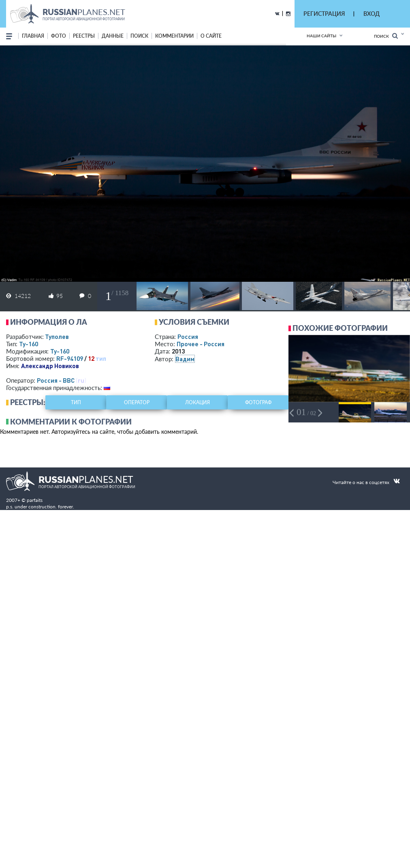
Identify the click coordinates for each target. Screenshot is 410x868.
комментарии (174, 36)
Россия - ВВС (56, 380)
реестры (84, 36)
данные (113, 36)
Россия (188, 336)
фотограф (258, 402)
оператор (137, 402)
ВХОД (372, 14)
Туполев (57, 336)
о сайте (211, 36)
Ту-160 (29, 344)
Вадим (185, 359)
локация (198, 402)
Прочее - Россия (201, 344)
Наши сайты (321, 36)
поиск (139, 36)
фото (59, 36)
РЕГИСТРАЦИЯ (324, 14)
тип (101, 358)
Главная (33, 36)
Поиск (386, 36)
